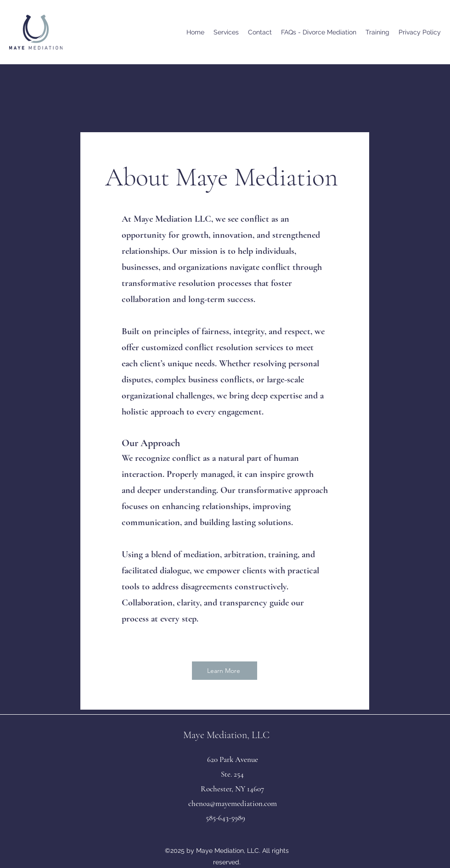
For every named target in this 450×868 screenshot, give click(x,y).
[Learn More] (225, 671)
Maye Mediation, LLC (226, 735)
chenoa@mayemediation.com (233, 804)
